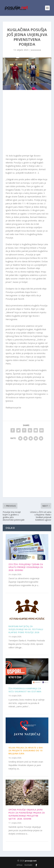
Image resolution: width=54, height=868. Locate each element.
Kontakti (28, 865)
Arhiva (19, 865)
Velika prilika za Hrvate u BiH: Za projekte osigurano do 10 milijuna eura (26, 751)
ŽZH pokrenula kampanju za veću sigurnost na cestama (25, 690)
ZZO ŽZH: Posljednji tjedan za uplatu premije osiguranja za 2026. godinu (26, 567)
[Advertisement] (27, 123)
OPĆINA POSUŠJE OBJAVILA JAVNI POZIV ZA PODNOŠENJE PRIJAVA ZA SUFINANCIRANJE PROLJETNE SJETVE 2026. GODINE (27, 814)
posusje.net (31, 861)
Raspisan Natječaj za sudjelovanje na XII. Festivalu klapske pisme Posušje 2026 (26, 629)
